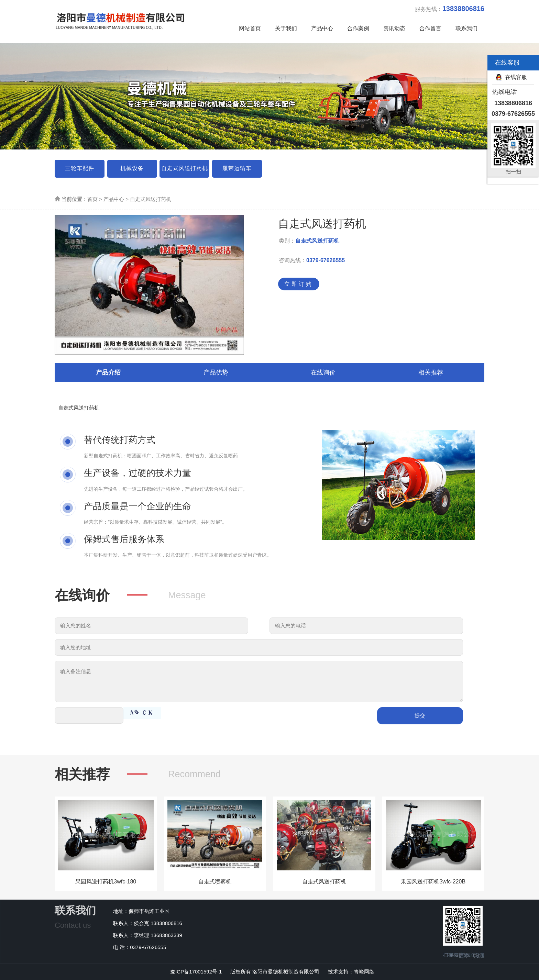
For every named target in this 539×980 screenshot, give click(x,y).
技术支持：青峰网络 (351, 972)
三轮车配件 (80, 168)
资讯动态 (394, 28)
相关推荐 (431, 372)
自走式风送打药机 (185, 168)
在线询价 (323, 372)
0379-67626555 (326, 260)
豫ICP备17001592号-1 (196, 972)
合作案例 (358, 28)
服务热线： (450, 9)
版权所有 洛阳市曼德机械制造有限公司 (276, 972)
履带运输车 (237, 168)
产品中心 (322, 28)
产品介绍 (108, 372)
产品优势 (216, 372)
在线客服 (516, 77)
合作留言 (430, 28)
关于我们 (286, 28)
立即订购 (299, 284)
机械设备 (132, 168)
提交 (420, 716)
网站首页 (250, 28)
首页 (92, 199)
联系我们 (466, 28)
